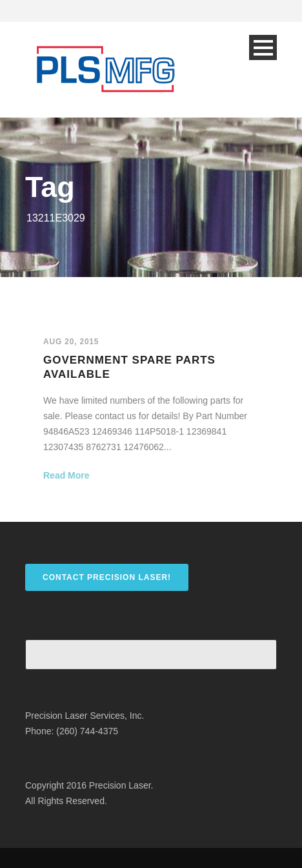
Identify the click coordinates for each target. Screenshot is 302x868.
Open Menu (263, 47)
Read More (66, 475)
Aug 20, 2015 (71, 342)
